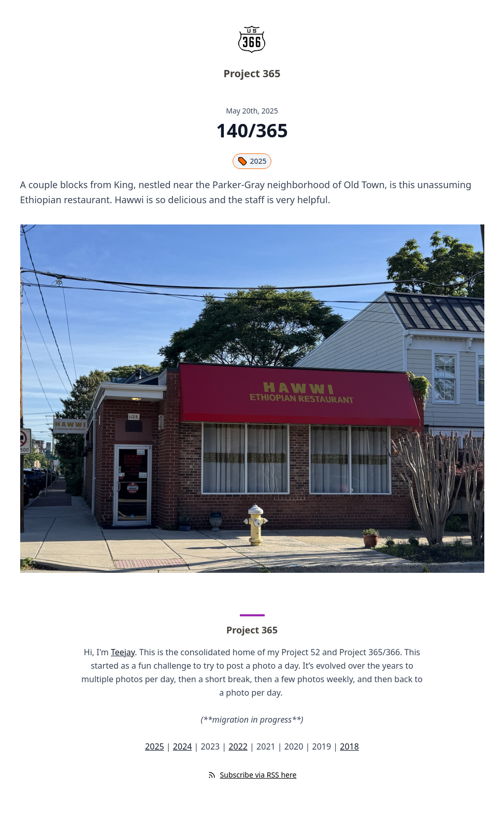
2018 (349, 746)
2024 (183, 746)
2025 (252, 161)
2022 (238, 746)
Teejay (123, 652)
